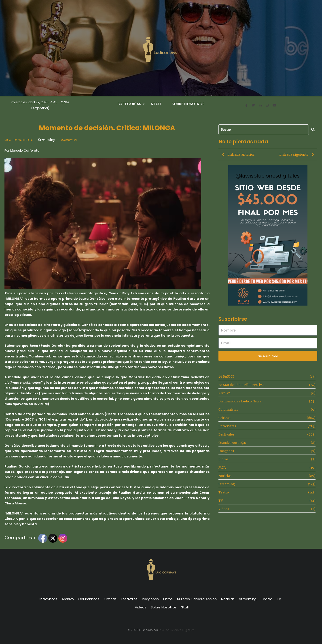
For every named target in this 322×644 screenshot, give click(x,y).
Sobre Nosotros (188, 104)
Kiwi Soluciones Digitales (177, 630)
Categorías (131, 104)
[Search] (264, 130)
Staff (156, 104)
